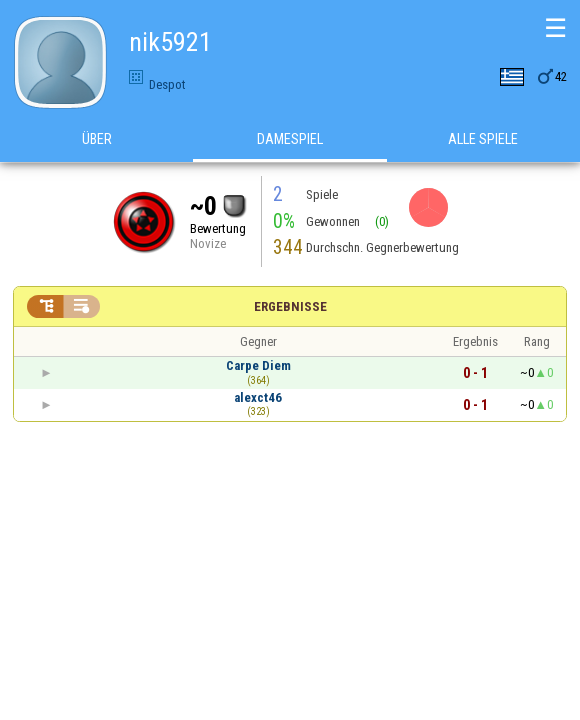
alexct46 (258, 397)
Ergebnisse (290, 306)
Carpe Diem (258, 365)
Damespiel (290, 139)
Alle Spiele (483, 139)
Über (97, 139)
